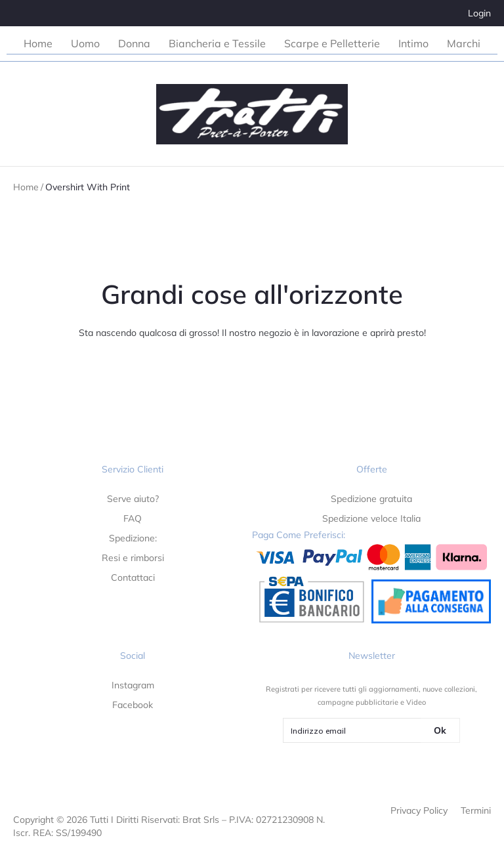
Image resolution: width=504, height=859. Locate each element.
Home (26, 187)
